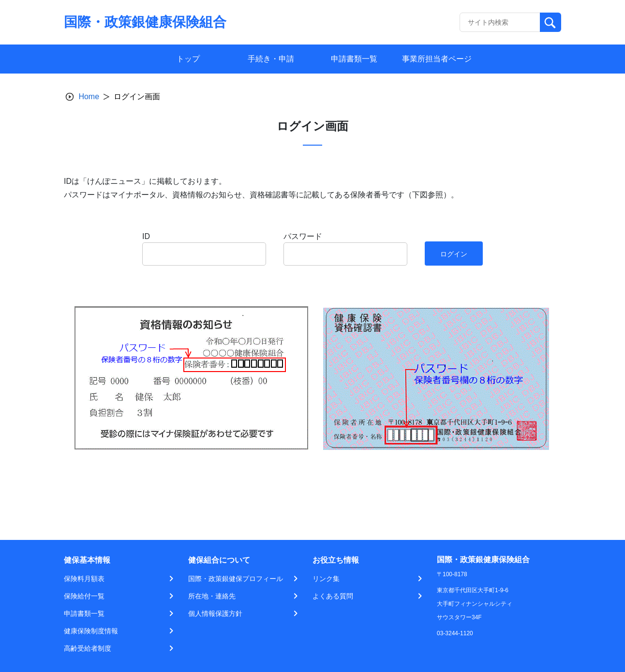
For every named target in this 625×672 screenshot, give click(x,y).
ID (146, 236)
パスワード (303, 236)
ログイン (454, 254)
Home (89, 97)
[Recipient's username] (500, 22)
